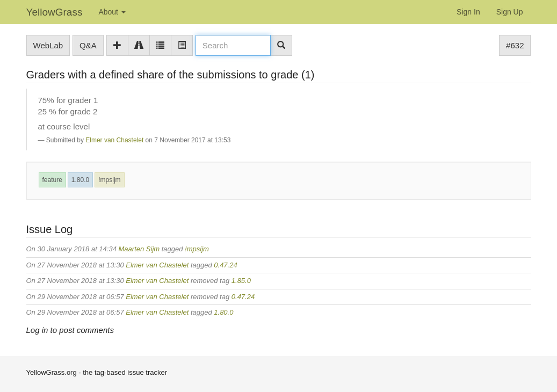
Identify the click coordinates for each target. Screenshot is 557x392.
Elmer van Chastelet (114, 140)
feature (52, 180)
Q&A (88, 45)
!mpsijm (109, 180)
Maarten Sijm (139, 249)
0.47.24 (225, 265)
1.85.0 (241, 281)
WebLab (48, 45)
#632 (515, 45)
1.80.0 (80, 180)
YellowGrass (55, 12)
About (112, 12)
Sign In (468, 12)
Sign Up (510, 12)
